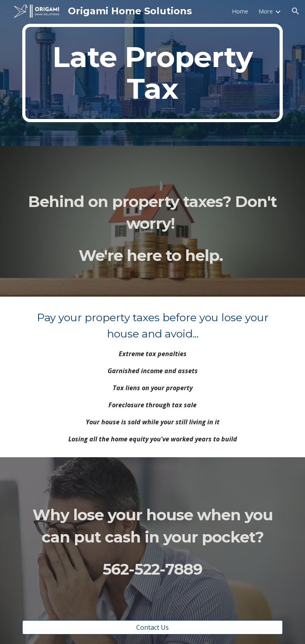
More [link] (266, 11)
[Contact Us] (152, 627)
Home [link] (240, 11)
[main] (152, 73)
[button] (295, 11)
